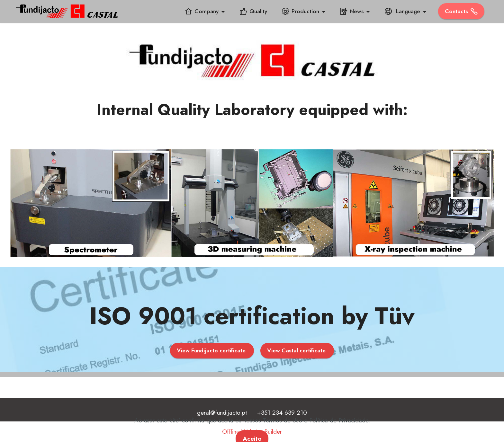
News (352, 11)
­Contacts (461, 11)
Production (301, 11)
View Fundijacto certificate (212, 350)
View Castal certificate (297, 350)
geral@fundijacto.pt (222, 412)
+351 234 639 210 (282, 412)
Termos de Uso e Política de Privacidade (316, 430)
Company (202, 11)
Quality (253, 11)
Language (402, 11)
